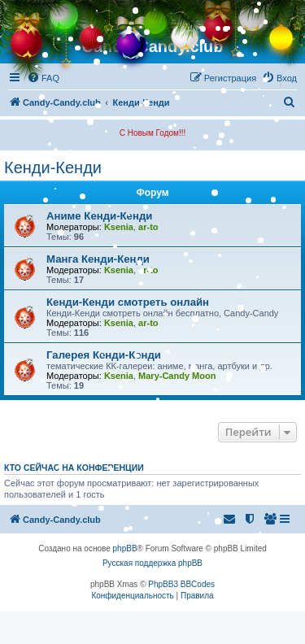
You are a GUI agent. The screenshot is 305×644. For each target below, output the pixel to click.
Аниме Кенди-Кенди (99, 216)
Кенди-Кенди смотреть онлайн (128, 302)
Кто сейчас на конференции (74, 468)
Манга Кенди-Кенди (98, 259)
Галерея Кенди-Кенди (104, 355)
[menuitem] (43, 78)
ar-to (148, 227)
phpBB (125, 548)
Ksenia (119, 227)
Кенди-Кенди (53, 168)
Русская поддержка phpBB (152, 563)
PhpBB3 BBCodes (181, 584)
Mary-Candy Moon (177, 376)
